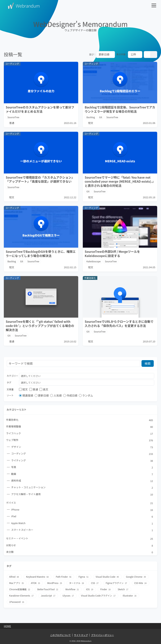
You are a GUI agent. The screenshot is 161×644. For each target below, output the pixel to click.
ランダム (86, 395)
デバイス (80, 503)
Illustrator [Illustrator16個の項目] (131, 596)
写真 (82, 468)
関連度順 (26, 395)
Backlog (91, 117)
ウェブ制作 (80, 440)
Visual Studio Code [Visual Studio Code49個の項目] (108, 578)
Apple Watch (82, 524)
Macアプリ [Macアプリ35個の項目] (17, 584)
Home (7, 626)
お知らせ (80, 546)
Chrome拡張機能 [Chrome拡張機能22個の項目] (20, 590)
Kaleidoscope (94, 261)
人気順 (56, 395)
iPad (82, 517)
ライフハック (80, 434)
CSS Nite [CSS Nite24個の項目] (142, 584)
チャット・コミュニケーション (82, 488)
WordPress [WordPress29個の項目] (55, 584)
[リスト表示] (154, 55)
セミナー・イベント (80, 539)
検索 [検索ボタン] (148, 363)
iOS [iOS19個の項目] (90, 590)
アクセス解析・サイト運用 (82, 495)
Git (101, 117)
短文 (23, 389)
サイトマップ (81, 635)
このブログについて (60, 635)
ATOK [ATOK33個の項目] (36, 584)
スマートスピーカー (82, 531)
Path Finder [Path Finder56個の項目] (64, 578)
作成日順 (70, 395)
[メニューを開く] (154, 6)
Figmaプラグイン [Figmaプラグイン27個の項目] (117, 584)
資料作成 (82, 481)
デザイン (82, 447)
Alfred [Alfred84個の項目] (14, 578)
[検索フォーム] (73, 363)
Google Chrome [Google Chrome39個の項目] (137, 578)
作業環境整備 (80, 427)
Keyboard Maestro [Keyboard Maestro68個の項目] (38, 578)
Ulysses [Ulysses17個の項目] (69, 596)
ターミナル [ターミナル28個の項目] (77, 584)
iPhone (82, 510)
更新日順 (42, 395)
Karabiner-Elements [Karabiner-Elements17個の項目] (22, 596)
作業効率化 (80, 420)
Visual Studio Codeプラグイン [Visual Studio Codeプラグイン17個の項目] (99, 596)
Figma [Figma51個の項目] (84, 578)
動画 (82, 474)
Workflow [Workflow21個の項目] (73, 590)
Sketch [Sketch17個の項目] (124, 590)
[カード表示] (147, 55)
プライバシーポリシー (102, 635)
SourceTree (13, 117)
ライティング (82, 461)
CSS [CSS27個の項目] (96, 584)
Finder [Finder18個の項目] (106, 590)
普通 (34, 389)
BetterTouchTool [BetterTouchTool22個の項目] (48, 590)
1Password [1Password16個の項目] (17, 602)
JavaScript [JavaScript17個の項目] (49, 596)
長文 (44, 389)
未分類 (80, 553)
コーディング (82, 454)
